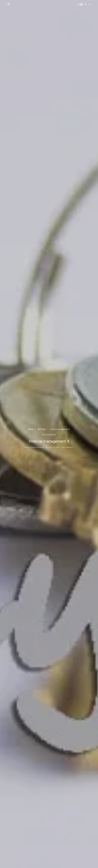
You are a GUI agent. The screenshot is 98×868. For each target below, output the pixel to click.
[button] (90, 4)
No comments (68, 448)
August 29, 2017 (53, 448)
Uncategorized (49, 435)
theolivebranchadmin (34, 448)
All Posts (42, 429)
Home (30, 429)
